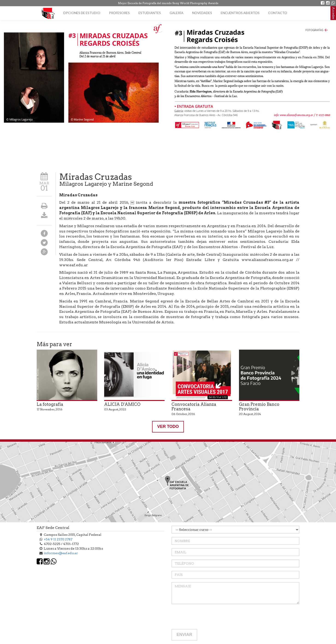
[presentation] (206, 617)
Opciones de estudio (82, 13)
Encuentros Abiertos (240, 13)
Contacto (278, 13)
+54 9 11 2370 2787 (58, 539)
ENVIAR (184, 635)
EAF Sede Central (53, 528)
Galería (177, 13)
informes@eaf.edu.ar (61, 553)
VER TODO (168, 426)
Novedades (202, 13)
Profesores (119, 13)
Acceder (333, 13)
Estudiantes (150, 13)
